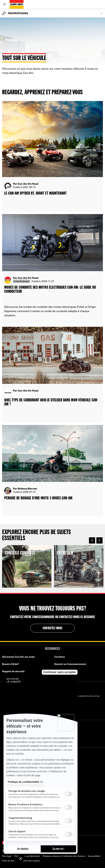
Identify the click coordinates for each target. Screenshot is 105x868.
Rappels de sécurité (13, 671)
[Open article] (52, 156)
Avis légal (7, 856)
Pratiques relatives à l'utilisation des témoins (64, 856)
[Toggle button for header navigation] (5, 4)
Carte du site (8, 861)
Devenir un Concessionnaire (70, 664)
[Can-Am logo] (17, 4)
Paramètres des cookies (28, 861)
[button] (92, 540)
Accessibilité (94, 856)
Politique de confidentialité (27, 856)
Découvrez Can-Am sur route (18, 657)
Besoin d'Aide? (11, 664)
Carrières (60, 657)
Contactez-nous (53, 628)
